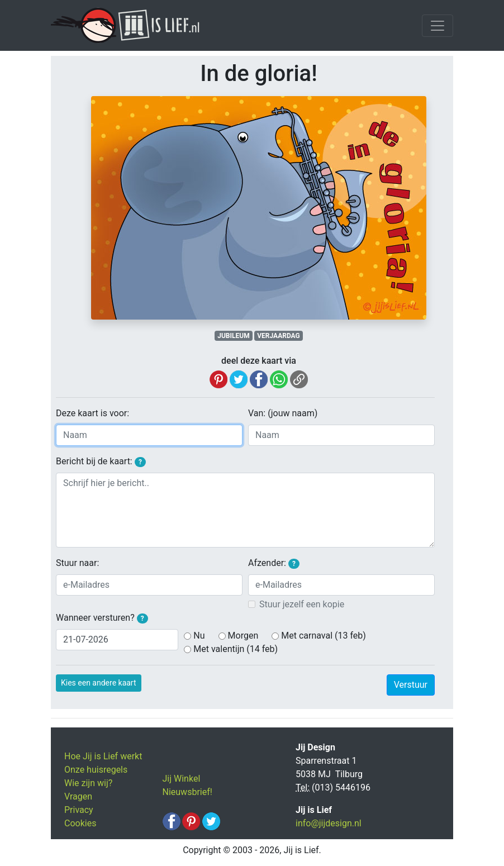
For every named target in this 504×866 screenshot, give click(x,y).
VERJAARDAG (278, 336)
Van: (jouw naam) (283, 413)
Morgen (243, 636)
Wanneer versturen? (102, 618)
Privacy (79, 810)
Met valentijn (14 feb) (236, 649)
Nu (199, 636)
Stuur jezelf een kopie (302, 604)
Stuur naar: (77, 563)
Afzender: (274, 563)
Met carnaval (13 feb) (324, 636)
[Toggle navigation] (438, 26)
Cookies (80, 823)
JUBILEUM (233, 336)
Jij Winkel (182, 779)
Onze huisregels (96, 770)
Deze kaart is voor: (92, 413)
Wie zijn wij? (88, 783)
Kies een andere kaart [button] (99, 683)
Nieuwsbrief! (187, 792)
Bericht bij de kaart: (101, 461)
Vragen (78, 796)
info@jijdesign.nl (329, 823)
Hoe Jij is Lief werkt (103, 756)
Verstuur (411, 685)
